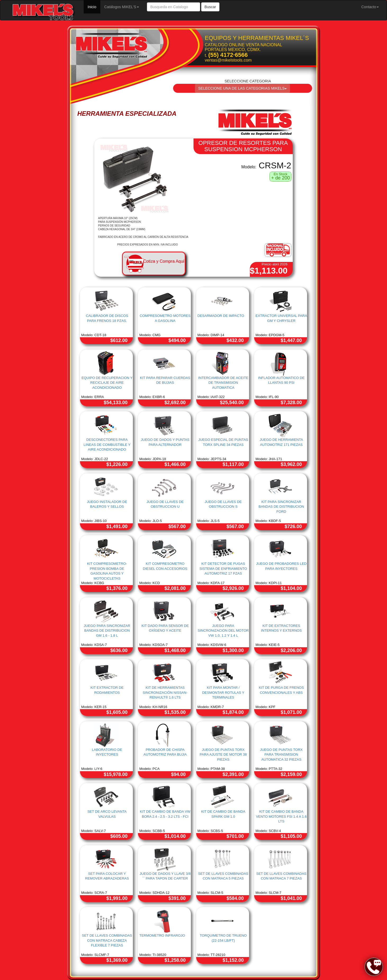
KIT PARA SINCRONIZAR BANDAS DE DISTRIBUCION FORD (281, 507)
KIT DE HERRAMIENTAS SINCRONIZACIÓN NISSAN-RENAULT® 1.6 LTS (165, 692)
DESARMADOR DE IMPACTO (221, 316)
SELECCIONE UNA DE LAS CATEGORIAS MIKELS (243, 88)
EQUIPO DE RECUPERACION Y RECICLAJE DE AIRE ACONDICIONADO (107, 383)
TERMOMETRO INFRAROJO (162, 935)
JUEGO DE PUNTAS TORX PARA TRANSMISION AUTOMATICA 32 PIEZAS (281, 755)
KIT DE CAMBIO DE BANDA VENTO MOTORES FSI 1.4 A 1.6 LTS (281, 816)
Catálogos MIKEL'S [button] (122, 7)
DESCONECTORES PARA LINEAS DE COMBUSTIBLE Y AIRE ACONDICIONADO (107, 445)
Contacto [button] (370, 7)
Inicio (94, 6)
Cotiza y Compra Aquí (164, 261)
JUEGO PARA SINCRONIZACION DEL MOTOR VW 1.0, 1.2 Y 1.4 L (223, 631)
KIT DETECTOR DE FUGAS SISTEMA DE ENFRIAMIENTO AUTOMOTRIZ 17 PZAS (223, 568)
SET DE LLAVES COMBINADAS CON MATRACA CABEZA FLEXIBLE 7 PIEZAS (107, 940)
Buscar (210, 7)
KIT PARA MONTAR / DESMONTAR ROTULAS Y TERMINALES (223, 692)
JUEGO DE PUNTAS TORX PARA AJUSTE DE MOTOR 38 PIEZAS (223, 755)
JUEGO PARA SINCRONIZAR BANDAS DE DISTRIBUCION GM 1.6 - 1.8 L (107, 631)
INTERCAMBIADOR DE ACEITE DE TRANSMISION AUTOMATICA (223, 383)
